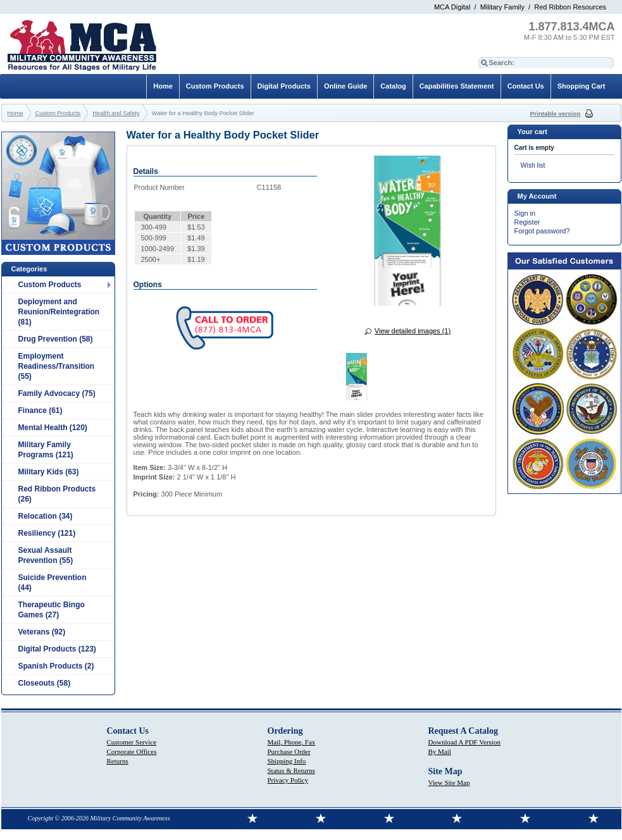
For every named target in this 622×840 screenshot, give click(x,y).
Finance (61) (40, 411)
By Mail (440, 751)
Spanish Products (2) (56, 666)
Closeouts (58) (45, 683)
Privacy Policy (288, 780)
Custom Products (50, 285)
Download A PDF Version (464, 742)
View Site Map (449, 782)
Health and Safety (116, 113)
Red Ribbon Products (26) (57, 494)
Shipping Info (287, 761)
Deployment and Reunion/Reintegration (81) (59, 312)
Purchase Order (289, 751)
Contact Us (526, 86)
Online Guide (345, 86)
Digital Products (284, 86)
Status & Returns (291, 770)
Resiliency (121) (47, 533)
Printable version (556, 114)
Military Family (502, 7)
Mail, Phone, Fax (292, 742)
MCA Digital (452, 7)
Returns (118, 761)
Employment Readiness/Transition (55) (57, 366)
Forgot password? (542, 231)
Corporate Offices (132, 751)
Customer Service (132, 742)
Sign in (525, 213)
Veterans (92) (42, 632)
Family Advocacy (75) (57, 393)
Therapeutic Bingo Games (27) (52, 610)
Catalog (393, 86)
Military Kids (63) (49, 472)
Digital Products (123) (57, 649)
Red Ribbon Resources (570, 7)
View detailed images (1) (413, 331)
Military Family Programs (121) (46, 450)
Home (163, 86)
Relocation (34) (46, 516)
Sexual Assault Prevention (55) (46, 555)
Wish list (533, 165)
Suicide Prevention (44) (53, 583)
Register (527, 222)
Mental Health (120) (53, 428)
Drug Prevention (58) (56, 339)
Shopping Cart (582, 86)
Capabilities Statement (457, 86)
